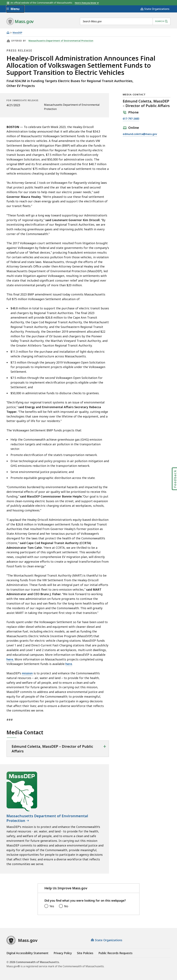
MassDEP (17, 33)
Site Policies (85, 953)
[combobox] (125, 21)
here (69, 664)
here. (10, 659)
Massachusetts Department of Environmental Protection (60, 41)
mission (27, 673)
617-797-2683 (131, 119)
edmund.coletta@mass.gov (140, 134)
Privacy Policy (63, 953)
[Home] (8, 33)
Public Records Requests (115, 953)
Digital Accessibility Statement (27, 953)
